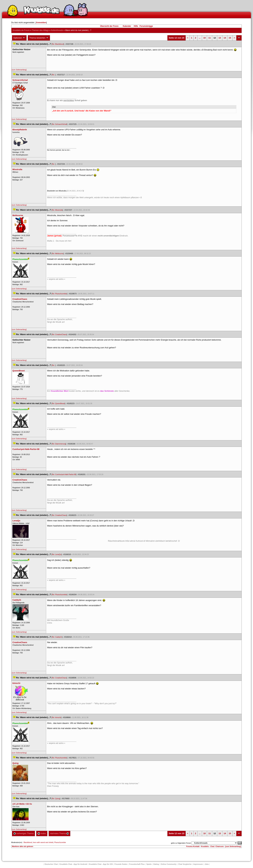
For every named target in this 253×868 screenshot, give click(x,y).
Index (42, 833)
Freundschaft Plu (137, 864)
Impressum (198, 864)
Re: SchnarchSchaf (59, 124)
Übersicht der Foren (109, 26)
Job (207, 864)
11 (209, 38)
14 (225, 38)
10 (204, 38)
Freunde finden (121, 864)
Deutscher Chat (51, 864)
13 (220, 38)
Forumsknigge (146, 26)
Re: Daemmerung (59, 444)
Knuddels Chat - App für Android (73, 864)
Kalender (127, 26)
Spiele (149, 864)
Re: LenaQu (57, 554)
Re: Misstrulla (57, 210)
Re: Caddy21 (57, 637)
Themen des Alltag (40, 30)
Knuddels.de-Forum (21, 30)
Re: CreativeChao (59, 334)
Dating (156, 864)
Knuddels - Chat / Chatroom (212, 846)
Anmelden (41, 22)
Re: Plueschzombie (59, 294)
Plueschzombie (60, 842)
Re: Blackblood (58, 44)
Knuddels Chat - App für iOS (101, 864)
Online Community (169, 864)
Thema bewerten (39, 38)
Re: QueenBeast (58, 403)
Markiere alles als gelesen (23, 846)
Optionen (19, 38)
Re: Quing (56, 799)
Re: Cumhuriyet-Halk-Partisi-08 (64, 474)
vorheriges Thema (24, 833)
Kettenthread (57, 30)
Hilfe (136, 26)
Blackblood (28, 842)
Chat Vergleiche (185, 864)
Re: (54, 75)
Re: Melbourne (58, 253)
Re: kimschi (56, 717)
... (200, 38)
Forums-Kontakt (193, 846)
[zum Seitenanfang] (19, 70)
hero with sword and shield (43, 842)
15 (230, 38)
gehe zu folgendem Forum (181, 843)
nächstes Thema (59, 833)
